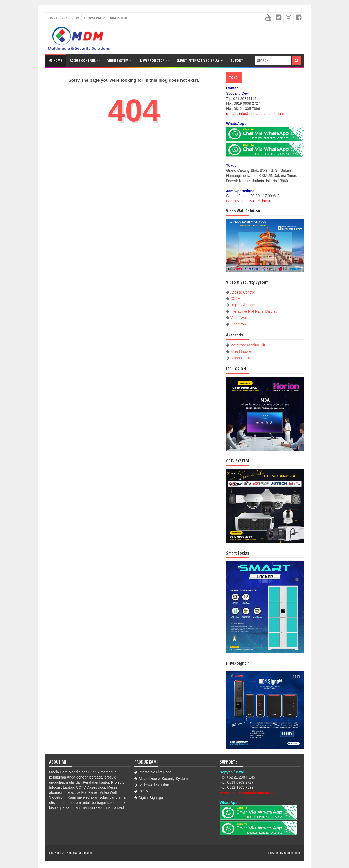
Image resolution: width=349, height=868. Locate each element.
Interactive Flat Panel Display (254, 311)
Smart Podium (242, 358)
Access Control (83, 60)
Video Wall (239, 318)
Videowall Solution (154, 785)
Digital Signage (242, 305)
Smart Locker (241, 351)
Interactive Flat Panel (156, 772)
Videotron (238, 324)
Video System (118, 60)
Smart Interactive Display (198, 60)
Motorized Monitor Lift (248, 345)
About (52, 18)
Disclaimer (119, 18)
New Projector (152, 60)
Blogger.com (292, 853)
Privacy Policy (95, 18)
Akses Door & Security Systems (164, 779)
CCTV (235, 298)
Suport (237, 60)
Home (56, 60)
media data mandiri (81, 853)
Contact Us (70, 18)
